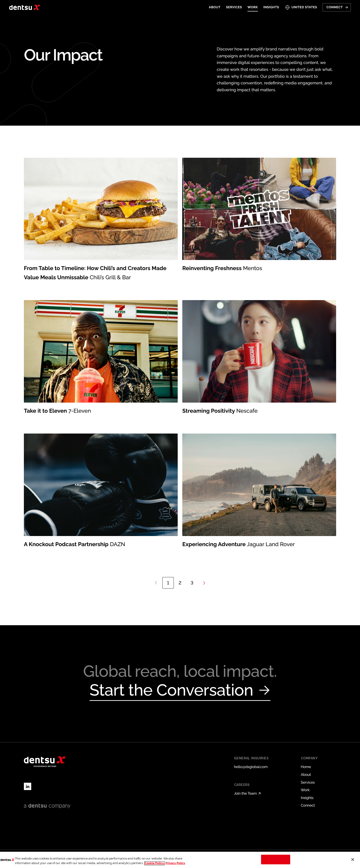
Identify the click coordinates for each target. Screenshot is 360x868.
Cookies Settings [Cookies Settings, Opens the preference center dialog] (276, 859)
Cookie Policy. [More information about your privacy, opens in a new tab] (155, 863)
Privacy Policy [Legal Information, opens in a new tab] (175, 863)
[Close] (353, 860)
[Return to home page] (24, 7)
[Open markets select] (301, 7)
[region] (180, 860)
